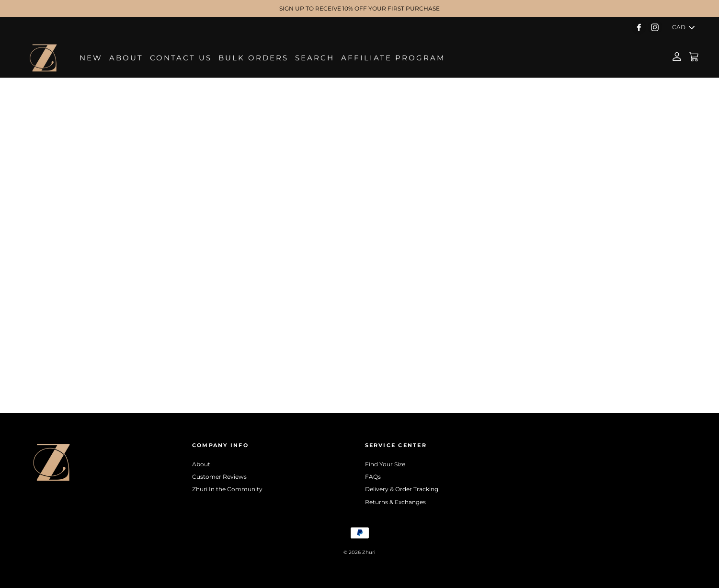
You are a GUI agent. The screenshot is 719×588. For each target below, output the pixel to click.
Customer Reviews (219, 477)
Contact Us (181, 58)
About (126, 58)
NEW (91, 58)
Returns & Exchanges (395, 502)
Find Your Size (385, 464)
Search (315, 58)
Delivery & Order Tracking (402, 489)
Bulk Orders (253, 58)
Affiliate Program (393, 58)
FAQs (373, 477)
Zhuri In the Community (227, 489)
